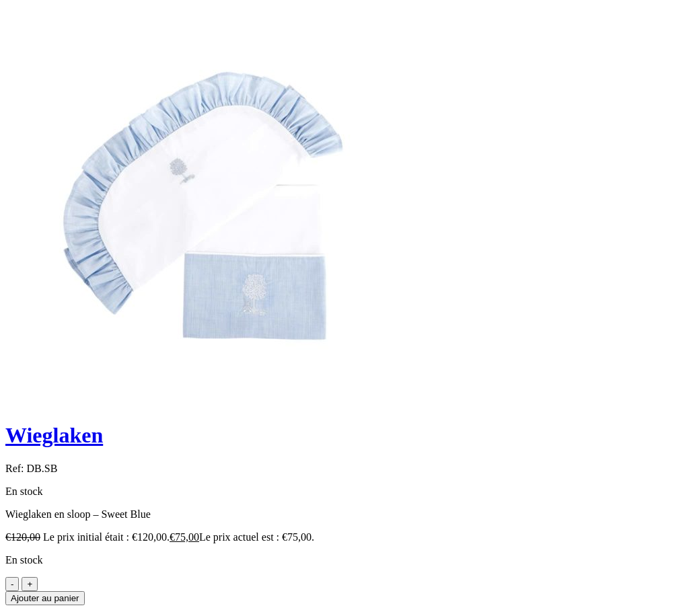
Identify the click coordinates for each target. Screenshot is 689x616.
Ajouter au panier (45, 598)
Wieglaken (54, 435)
